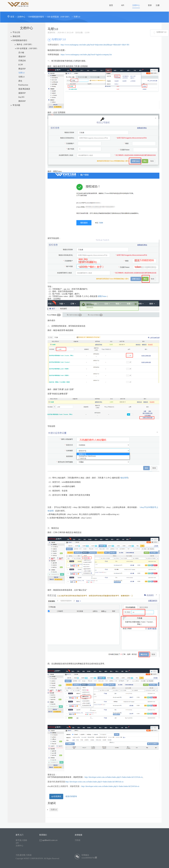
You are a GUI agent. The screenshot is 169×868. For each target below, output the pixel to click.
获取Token (102, 296)
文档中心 (23, 17)
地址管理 (124, 478)
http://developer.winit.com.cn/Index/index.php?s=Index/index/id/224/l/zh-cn (110, 786)
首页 (14, 17)
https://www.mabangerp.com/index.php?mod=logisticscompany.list (86, 55)
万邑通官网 (20, 855)
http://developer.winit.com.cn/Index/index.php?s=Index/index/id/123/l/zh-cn (114, 777)
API (17, 843)
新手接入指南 (21, 840)
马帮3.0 (77, 17)
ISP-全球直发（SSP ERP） (60, 17)
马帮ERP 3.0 (161, 32)
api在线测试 (56, 796)
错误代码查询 (71, 796)
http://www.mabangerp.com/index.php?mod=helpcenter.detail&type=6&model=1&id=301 (95, 45)
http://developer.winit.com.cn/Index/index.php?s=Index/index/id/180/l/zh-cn (94, 782)
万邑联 (78, 840)
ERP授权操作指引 (38, 17)
